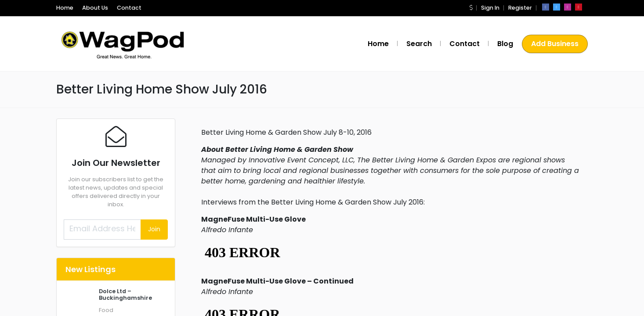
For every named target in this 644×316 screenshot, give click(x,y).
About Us (95, 8)
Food (106, 310)
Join (154, 229)
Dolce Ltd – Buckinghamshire (125, 294)
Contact (129, 8)
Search (419, 44)
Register (520, 8)
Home (65, 8)
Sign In (490, 8)
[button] (471, 8)
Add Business (555, 44)
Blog (505, 44)
